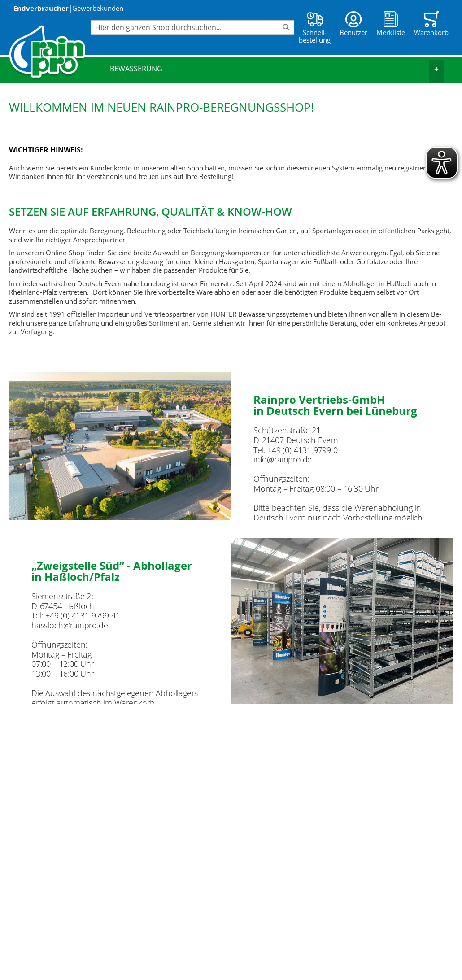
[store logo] (50, 53)
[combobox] (192, 27)
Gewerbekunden (98, 8)
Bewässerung (277, 69)
